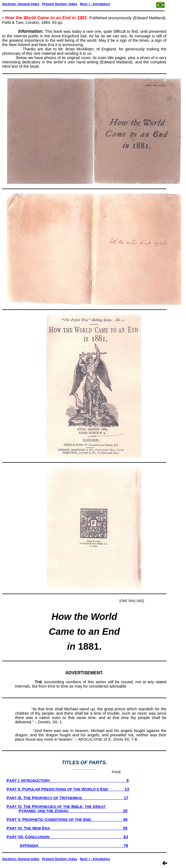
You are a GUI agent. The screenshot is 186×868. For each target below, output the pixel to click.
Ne (82, 4)
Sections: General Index (21, 4)
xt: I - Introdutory (97, 4)
